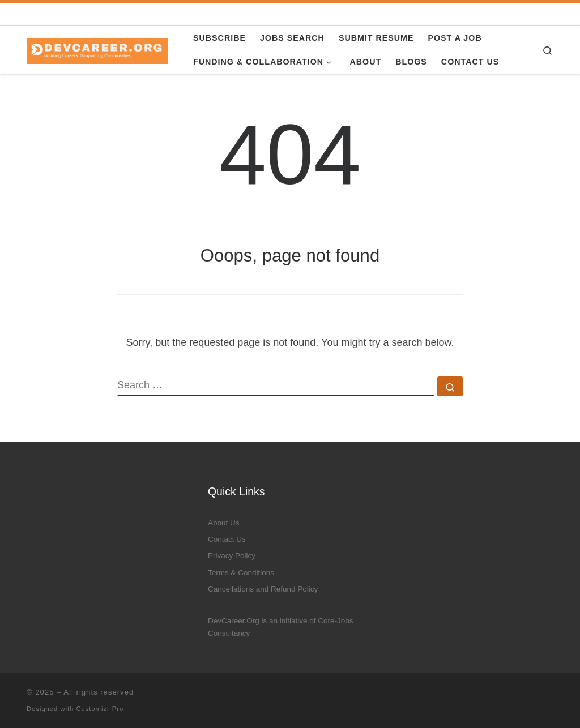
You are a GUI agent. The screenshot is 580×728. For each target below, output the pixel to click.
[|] (97, 50)
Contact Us (227, 539)
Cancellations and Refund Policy (263, 589)
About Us (224, 523)
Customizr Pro (100, 709)
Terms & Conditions (241, 573)
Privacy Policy (232, 556)
